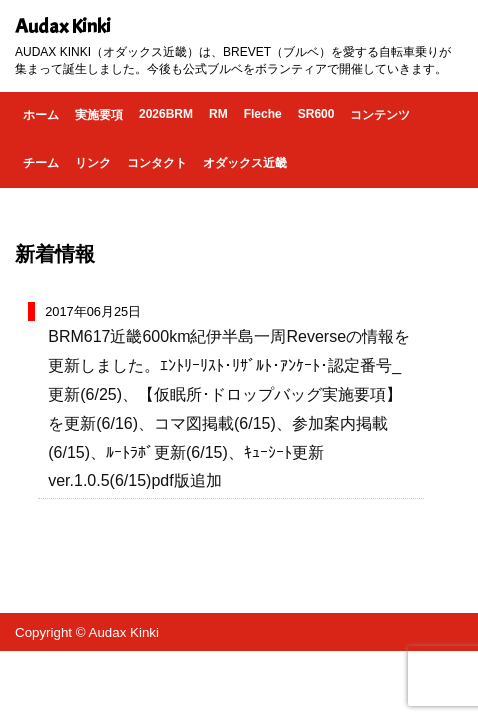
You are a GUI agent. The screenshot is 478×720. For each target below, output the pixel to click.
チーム (41, 163)
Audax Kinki (63, 26)
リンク (93, 163)
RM (218, 114)
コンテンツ (380, 115)
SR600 (316, 114)
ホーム (41, 115)
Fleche (263, 114)
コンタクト (157, 163)
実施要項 (99, 115)
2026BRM (166, 114)
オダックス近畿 (245, 163)
